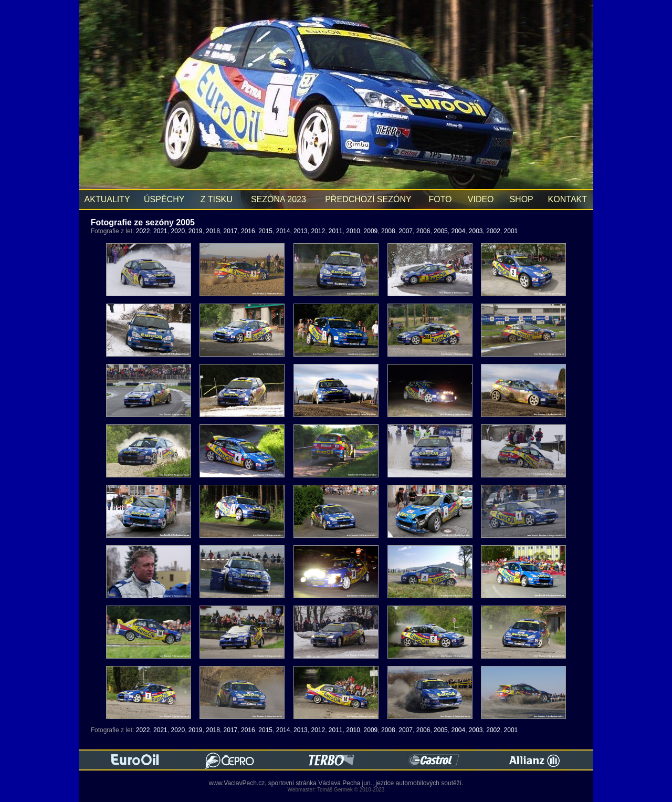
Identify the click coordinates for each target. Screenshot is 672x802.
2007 (406, 231)
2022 (143, 231)
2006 (423, 231)
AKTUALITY (107, 199)
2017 (231, 231)
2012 (318, 231)
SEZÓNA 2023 (279, 199)
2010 (353, 231)
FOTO (440, 199)
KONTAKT (567, 199)
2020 (178, 231)
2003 (476, 231)
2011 (336, 231)
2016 (248, 231)
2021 (160, 231)
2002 (493, 231)
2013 (301, 231)
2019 (196, 231)
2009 (371, 231)
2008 (388, 231)
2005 (441, 231)
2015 (265, 231)
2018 (213, 231)
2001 (511, 231)
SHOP (521, 199)
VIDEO (481, 199)
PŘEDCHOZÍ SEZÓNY (368, 199)
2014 (283, 231)
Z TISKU (216, 199)
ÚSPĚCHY (164, 199)
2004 (458, 231)
